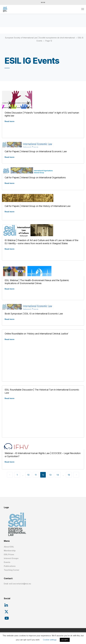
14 (58, 475)
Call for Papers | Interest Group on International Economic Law (36, 151)
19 (69, 475)
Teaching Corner (12, 570)
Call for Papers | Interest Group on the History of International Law (38, 206)
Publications (10, 566)
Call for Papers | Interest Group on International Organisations (35, 177)
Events (7, 562)
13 (50, 475)
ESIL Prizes (9, 554)
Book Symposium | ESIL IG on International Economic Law (34, 314)
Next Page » (76, 475)
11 (36, 475)
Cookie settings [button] (50, 640)
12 (43, 475)
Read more (10, 121)
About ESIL (9, 547)
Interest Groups (11, 558)
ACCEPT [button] (65, 640)
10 (28, 475)
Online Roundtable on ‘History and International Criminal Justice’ (37, 334)
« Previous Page (10, 475)
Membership (10, 551)
